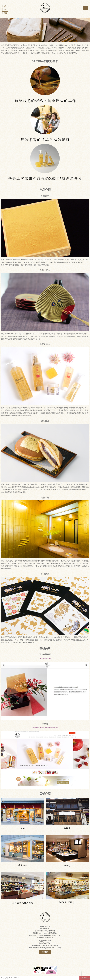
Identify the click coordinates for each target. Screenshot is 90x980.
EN (5, 9)
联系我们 (45, 952)
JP (5, 6)
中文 (5, 13)
